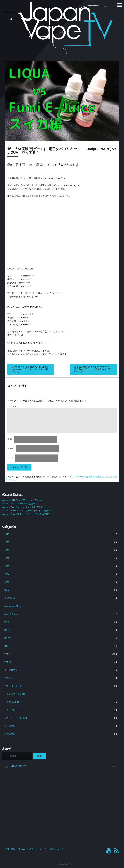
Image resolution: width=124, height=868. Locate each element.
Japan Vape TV (18, 766)
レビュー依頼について (52, 849)
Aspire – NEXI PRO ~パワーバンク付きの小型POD (27, 511)
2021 (7, 550)
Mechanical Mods (13, 606)
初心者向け (10, 726)
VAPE (7, 654)
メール (11, 449)
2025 (7, 582)
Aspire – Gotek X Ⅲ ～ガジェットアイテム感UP (26, 514)
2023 (7, 566)
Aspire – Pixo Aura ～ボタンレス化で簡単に (24, 507)
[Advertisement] (60, 794)
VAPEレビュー (12, 662)
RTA (6, 646)
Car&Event (10, 598)
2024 (7, 574)
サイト (11, 458)
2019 (7, 534)
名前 (10, 439)
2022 (7, 558)
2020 (7, 542)
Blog (7, 590)
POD (7, 622)
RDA (7, 630)
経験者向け (10, 734)
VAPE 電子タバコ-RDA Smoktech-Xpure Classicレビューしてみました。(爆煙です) (30, 369)
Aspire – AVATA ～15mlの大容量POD (20, 504)
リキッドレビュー (13, 710)
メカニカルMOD (12, 702)
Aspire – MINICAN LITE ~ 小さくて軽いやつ (24, 500)
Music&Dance (11, 614)
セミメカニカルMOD (15, 694)
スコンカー (10, 678)
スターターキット (13, 686)
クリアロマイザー (13, 670)
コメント (12, 406)
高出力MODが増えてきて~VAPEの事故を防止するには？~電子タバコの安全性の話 (92, 369)
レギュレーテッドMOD (16, 718)
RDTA (7, 638)
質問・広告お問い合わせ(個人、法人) (23, 849)
